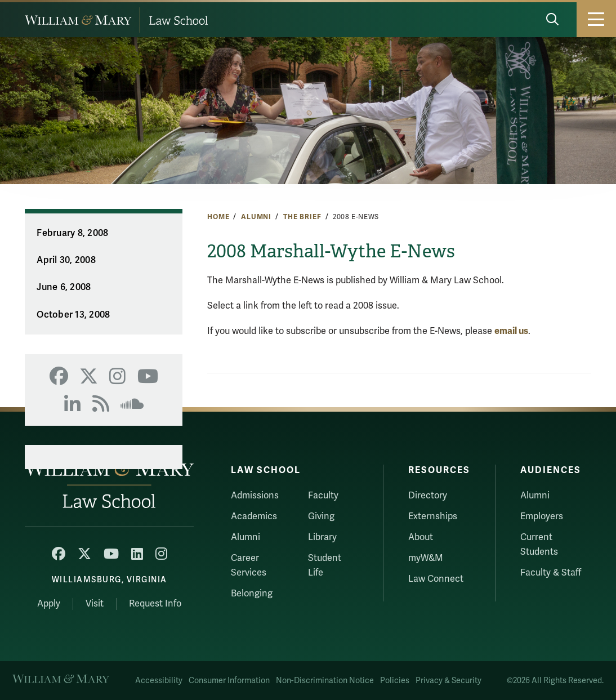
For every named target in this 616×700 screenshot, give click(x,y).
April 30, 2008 (66, 260)
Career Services (249, 565)
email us (511, 331)
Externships (433, 516)
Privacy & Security (448, 681)
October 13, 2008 (73, 315)
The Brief (302, 217)
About (421, 537)
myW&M (426, 558)
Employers (542, 516)
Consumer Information (229, 681)
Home (218, 217)
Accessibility (159, 681)
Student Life (325, 565)
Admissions (255, 496)
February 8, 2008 (72, 233)
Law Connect (436, 579)
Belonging (252, 594)
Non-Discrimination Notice (325, 681)
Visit (95, 604)
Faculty (323, 496)
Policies (395, 681)
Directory (428, 496)
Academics (254, 516)
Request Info (155, 604)
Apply (49, 604)
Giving (321, 516)
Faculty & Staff (551, 573)
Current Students (539, 545)
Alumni (256, 217)
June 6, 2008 (64, 287)
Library (322, 537)
